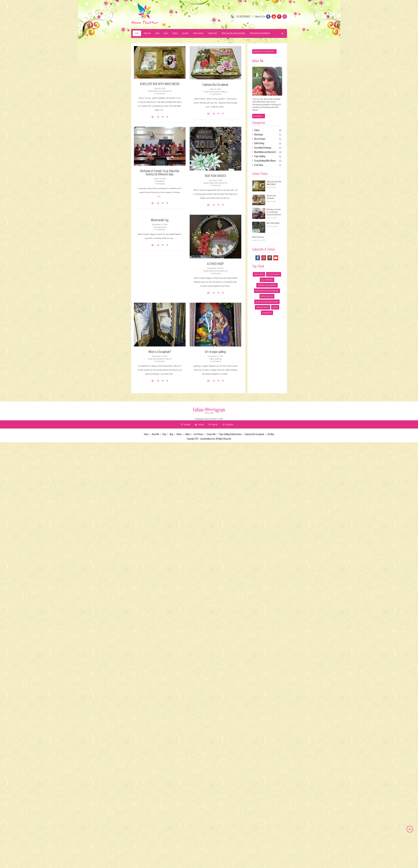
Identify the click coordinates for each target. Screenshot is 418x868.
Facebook (186, 424)
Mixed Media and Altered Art (160, 91)
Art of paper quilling (215, 352)
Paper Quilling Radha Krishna (233, 33)
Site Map (271, 434)
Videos (175, 33)
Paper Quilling (215, 359)
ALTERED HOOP (215, 264)
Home (137, 33)
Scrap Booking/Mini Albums (215, 92)
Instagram (228, 424)
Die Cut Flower (260, 139)
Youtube (199, 424)
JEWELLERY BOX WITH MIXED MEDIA (160, 84)
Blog (166, 33)
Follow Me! (209, 413)
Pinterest (213, 424)
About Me (147, 33)
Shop (157, 33)
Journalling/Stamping (263, 148)
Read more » (259, 116)
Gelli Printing (259, 143)
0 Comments (160, 93)
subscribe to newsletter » (264, 51)
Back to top (410, 829)
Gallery (185, 33)
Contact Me (212, 33)
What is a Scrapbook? (160, 352)
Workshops (160, 181)
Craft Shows (198, 33)
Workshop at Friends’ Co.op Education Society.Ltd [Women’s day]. (160, 172)
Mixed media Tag (160, 220)
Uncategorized (160, 227)
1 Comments (160, 184)
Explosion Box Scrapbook (260, 33)
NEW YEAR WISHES (215, 176)
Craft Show (259, 165)
